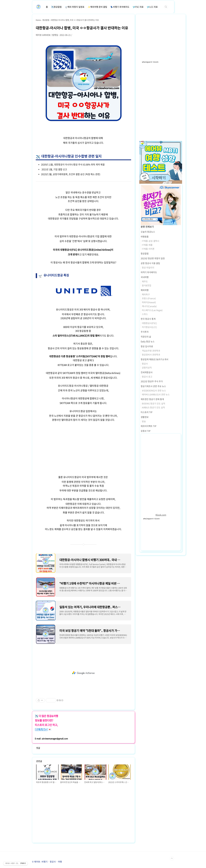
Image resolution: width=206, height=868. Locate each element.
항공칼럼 (145, 253)
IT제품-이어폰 (148, 249)
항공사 (145, 364)
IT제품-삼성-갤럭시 (151, 241)
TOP (172, 858)
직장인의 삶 (146, 337)
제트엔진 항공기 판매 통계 (152, 399)
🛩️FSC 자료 (138, 7)
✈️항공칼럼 (56, 7)
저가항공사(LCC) (149, 327)
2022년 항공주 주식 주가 (152, 381)
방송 (144, 421)
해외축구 (146, 294)
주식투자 (145, 332)
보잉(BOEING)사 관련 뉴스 (154, 390)
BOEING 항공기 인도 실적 (154, 403)
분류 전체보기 (147, 227)
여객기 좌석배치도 (149, 272)
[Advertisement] (83, 447)
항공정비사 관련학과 (151, 355)
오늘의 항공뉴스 (148, 232)
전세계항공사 (147, 372)
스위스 (145, 314)
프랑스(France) (149, 298)
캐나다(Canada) (149, 306)
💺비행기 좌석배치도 (120, 7)
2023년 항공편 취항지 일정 (153, 258)
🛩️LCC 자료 (152, 7)
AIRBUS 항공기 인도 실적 (153, 407)
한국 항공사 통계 (148, 319)
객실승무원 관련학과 (151, 351)
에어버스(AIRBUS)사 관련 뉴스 (156, 394)
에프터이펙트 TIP (149, 426)
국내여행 (145, 277)
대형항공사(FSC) (149, 323)
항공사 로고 (147, 377)
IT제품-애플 (147, 245)
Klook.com (161, 515)
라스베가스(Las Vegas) (152, 310)
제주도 (145, 281)
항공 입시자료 (147, 346)
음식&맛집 (147, 285)
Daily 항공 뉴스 (148, 341)
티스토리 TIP (147, 412)
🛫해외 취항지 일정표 (75, 7)
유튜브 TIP (146, 431)
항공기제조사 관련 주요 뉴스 (153, 386)
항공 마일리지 (148, 267)
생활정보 (145, 417)
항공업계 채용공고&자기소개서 (154, 359)
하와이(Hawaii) (149, 302)
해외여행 (145, 290)
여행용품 (145, 237)
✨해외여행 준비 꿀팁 (97, 7)
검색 (166, 7)
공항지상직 (147, 368)
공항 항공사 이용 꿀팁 (150, 263)
